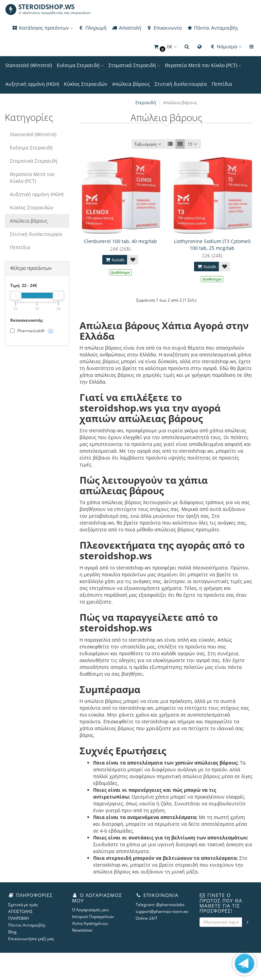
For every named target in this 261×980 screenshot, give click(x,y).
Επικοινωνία (164, 28)
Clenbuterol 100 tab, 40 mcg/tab (120, 241)
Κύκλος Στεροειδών (86, 84)
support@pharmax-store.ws (162, 911)
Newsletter (82, 930)
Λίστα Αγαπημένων (90, 923)
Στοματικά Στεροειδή (134, 65)
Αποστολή (126, 28)
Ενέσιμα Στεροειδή (80, 65)
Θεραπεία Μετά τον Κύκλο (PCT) (203, 65)
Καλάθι (115, 260)
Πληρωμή (92, 28)
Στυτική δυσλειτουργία (181, 84)
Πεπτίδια (222, 84)
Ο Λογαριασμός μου (90, 910)
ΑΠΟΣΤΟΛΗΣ (20, 911)
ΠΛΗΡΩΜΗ (19, 918)
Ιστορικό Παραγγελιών (93, 917)
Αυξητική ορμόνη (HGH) (32, 84)
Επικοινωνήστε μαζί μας (31, 939)
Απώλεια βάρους (131, 84)
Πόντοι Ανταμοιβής (212, 28)
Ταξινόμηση (149, 144)
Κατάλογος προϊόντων (42, 28)
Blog (12, 932)
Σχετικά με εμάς (23, 905)
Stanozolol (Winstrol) (29, 65)
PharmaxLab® (32, 331)
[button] (165, 47)
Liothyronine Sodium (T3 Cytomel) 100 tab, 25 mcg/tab (212, 245)
